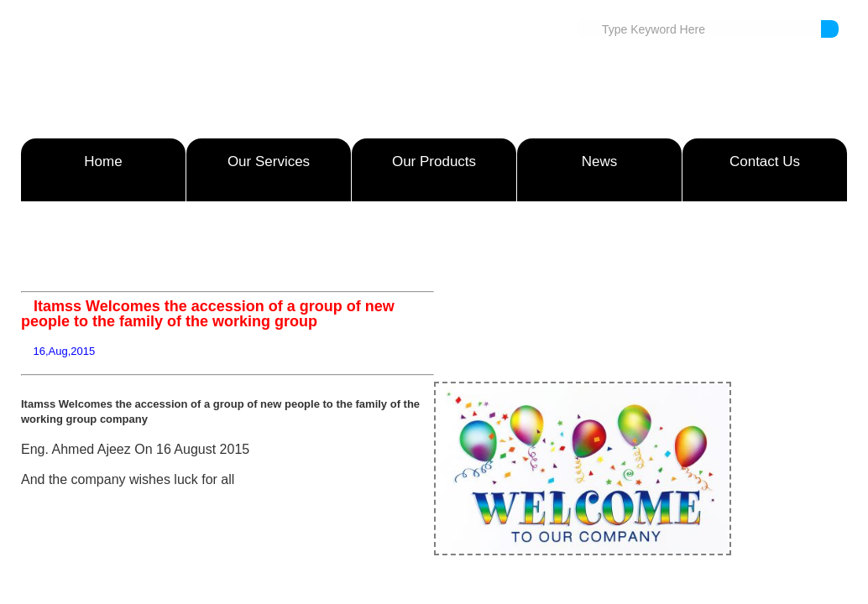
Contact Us (765, 161)
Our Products (434, 161)
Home (103, 161)
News (600, 161)
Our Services (269, 161)
